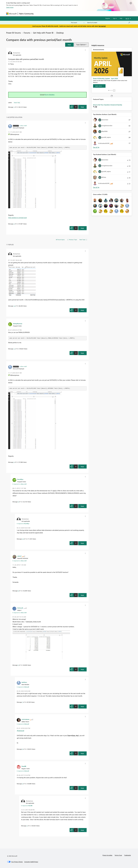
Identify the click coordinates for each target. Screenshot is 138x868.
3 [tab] (111, 90)
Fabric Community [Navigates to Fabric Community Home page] (26, 14)
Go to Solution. (50, 95)
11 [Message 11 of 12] (14, 349)
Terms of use (118, 855)
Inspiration (46, 14)
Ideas (54, 14)
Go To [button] (127, 18)
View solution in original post (17, 218)
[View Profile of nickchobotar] (25, 719)
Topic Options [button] (81, 45)
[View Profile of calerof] (19, 556)
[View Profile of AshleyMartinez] (18, 324)
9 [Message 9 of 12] (18, 502)
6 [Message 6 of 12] (23, 749)
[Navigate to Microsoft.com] (11, 14)
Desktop (60, 33)
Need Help (17, 103)
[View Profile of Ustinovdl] (20, 608)
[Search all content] (109, 23)
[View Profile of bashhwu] (24, 682)
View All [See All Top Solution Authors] (96, 147)
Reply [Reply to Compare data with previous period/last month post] (82, 107)
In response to (19, 484)
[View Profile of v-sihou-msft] (23, 126)
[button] (69, 45)
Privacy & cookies (107, 855)
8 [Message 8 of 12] (18, 591)
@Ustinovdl (21, 731)
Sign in (115, 18)
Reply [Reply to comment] (82, 228)
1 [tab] (109, 90)
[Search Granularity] (78, 23)
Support (87, 14)
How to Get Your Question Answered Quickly (108, 105)
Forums (38, 14)
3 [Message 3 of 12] (18, 665)
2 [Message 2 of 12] (14, 224)
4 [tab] (112, 90)
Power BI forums (14, 33)
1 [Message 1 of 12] (14, 107)
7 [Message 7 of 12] (23, 702)
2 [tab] (110, 90)
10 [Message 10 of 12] (23, 539)
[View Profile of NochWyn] (20, 479)
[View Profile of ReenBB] (24, 766)
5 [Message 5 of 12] (27, 826)
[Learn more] (99, 86)
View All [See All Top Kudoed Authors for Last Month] (96, 187)
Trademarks (128, 855)
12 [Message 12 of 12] (14, 306)
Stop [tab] (114, 90)
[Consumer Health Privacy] (31, 862)
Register (108, 18)
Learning (79, 14)
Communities (63, 14)
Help (121, 18)
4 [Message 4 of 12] (23, 784)
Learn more (10, 7)
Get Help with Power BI (43, 33)
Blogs (71, 14)
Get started (102, 26)
